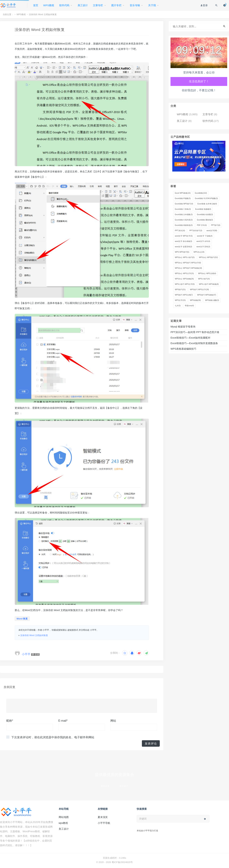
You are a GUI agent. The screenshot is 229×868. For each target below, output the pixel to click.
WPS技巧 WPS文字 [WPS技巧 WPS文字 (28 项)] (199, 290)
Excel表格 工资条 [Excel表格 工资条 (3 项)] (183, 209)
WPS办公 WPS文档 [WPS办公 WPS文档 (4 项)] (207, 273)
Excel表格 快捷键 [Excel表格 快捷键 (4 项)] (203, 209)
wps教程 (63, 823)
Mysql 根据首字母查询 (183, 327)
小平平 (26, 654)
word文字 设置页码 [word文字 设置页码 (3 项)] (183, 247)
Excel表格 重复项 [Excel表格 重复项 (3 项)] (205, 220)
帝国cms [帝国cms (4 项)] (189, 306)
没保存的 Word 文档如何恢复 (34, 635)
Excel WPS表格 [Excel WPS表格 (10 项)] (183, 193)
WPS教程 (21, 14)
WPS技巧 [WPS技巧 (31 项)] (180, 290)
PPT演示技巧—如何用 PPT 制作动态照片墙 (195, 332)
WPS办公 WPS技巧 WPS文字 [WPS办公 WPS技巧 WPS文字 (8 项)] (188, 263)
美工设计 (182, 121)
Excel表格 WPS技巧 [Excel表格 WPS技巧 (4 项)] (184, 204)
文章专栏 (208, 114)
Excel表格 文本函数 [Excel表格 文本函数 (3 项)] (184, 214)
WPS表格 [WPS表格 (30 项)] (195, 300)
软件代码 (208, 121)
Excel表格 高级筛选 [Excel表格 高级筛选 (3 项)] (184, 225)
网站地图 (64, 817)
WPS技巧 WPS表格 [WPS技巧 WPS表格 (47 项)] (207, 295)
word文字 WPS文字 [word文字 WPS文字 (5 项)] (184, 236)
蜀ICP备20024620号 (122, 862)
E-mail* (63, 721)
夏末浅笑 (103, 817)
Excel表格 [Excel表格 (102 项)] (201, 193)
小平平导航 (104, 823)
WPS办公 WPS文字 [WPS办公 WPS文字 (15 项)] (184, 273)
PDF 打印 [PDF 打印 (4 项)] (202, 225)
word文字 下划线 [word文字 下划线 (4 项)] (205, 236)
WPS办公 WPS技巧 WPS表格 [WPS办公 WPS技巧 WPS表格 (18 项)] (188, 268)
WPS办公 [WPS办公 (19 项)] (199, 252)
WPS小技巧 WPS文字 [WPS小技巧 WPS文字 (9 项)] (185, 284)
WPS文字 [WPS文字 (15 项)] (180, 300)
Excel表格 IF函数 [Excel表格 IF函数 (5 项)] (183, 198)
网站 (113, 721)
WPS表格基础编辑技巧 (183, 349)
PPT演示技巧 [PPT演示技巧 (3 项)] (196, 231)
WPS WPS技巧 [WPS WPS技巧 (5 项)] (182, 252)
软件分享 (105, 786)
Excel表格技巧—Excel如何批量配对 (190, 338)
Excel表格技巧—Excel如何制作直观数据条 (194, 343)
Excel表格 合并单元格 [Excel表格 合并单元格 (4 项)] (207, 204)
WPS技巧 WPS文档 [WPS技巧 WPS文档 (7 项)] (184, 295)
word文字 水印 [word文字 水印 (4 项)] (203, 241)
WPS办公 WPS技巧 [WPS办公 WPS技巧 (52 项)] (208, 257)
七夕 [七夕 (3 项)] (178, 306)
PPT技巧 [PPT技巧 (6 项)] (216, 225)
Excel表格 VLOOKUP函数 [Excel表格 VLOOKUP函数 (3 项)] (206, 198)
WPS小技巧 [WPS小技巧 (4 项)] (204, 279)
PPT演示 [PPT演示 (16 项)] (180, 231)
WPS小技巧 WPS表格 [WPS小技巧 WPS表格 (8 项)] (209, 284)
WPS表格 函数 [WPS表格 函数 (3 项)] (212, 300)
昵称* (10, 721)
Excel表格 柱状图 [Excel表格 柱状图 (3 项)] (205, 214)
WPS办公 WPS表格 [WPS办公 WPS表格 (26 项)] (184, 279)
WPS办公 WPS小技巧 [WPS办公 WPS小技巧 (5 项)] (185, 257)
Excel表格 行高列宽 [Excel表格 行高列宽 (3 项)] (184, 220)
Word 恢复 (22, 619)
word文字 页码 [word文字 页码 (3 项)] (203, 247)
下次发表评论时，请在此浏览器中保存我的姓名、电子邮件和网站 (53, 737)
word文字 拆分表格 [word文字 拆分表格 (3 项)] (183, 241)
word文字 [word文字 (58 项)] (212, 231)
